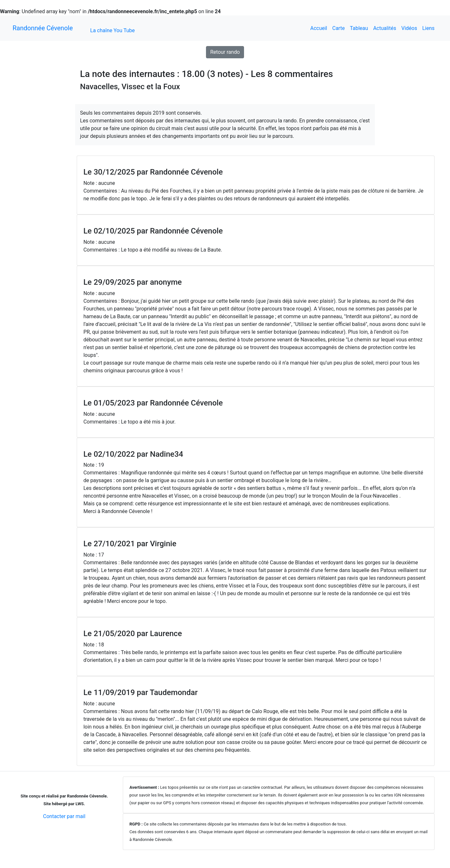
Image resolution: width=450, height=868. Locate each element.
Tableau (359, 28)
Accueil (318, 28)
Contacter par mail (64, 816)
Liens (428, 28)
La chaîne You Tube (113, 30)
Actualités (385, 28)
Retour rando (225, 52)
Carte (339, 28)
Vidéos (409, 28)
